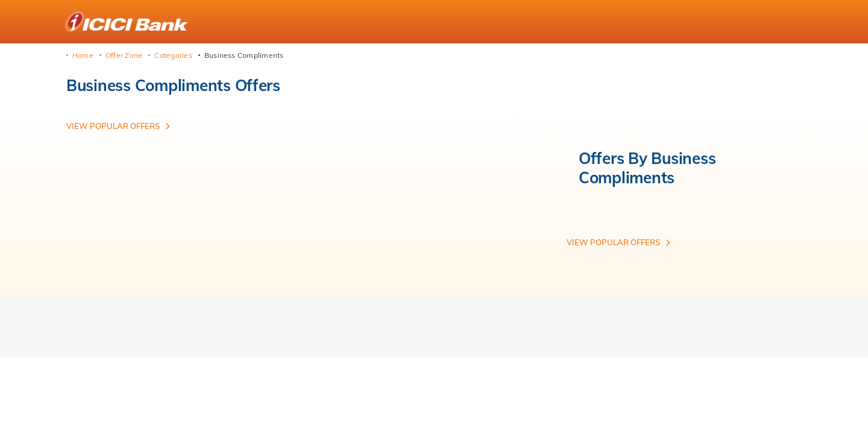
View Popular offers (113, 126)
